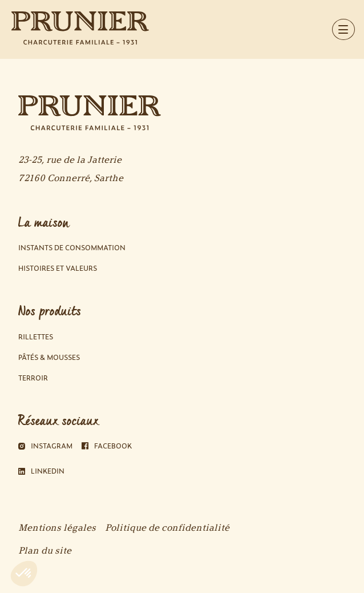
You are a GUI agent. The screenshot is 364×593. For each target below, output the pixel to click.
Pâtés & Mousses (49, 357)
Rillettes (36, 337)
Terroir (33, 378)
